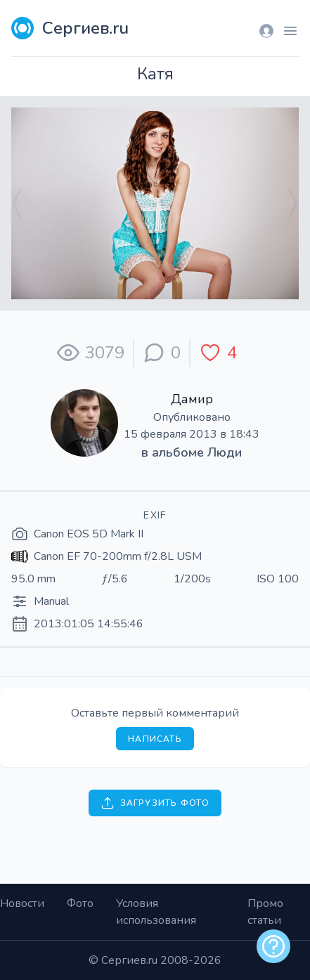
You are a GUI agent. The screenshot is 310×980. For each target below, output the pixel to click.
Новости (22, 903)
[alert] (273, 946)
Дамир (192, 399)
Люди (225, 452)
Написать (155, 739)
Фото (80, 903)
